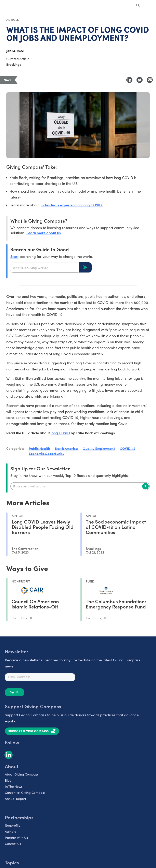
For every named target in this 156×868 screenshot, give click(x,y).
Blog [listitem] (8, 780)
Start (14, 256)
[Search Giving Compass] (138, 6)
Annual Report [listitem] (15, 799)
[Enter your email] (80, 486)
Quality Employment (99, 448)
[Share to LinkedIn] (129, 80)
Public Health (40, 448)
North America (67, 448)
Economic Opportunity (47, 453)
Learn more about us (43, 233)
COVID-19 (128, 448)
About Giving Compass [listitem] (22, 774)
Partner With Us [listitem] (16, 837)
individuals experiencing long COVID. (72, 205)
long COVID (60, 433)
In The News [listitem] (14, 786)
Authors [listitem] (10, 831)
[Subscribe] (145, 486)
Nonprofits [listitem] (12, 825)
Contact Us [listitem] (13, 844)
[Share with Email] (150, 80)
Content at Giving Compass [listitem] (25, 792)
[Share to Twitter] (140, 80)
